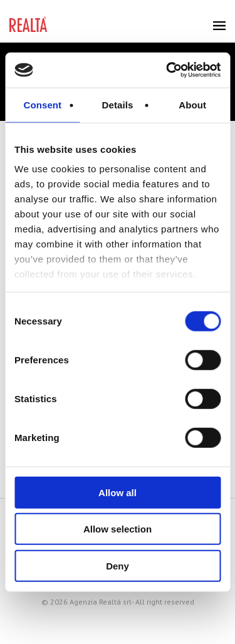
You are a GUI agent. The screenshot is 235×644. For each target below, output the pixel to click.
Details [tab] (118, 104)
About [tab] (192, 104)
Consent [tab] (42, 104)
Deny (118, 565)
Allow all (118, 492)
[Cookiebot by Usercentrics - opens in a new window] (167, 70)
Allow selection (118, 529)
